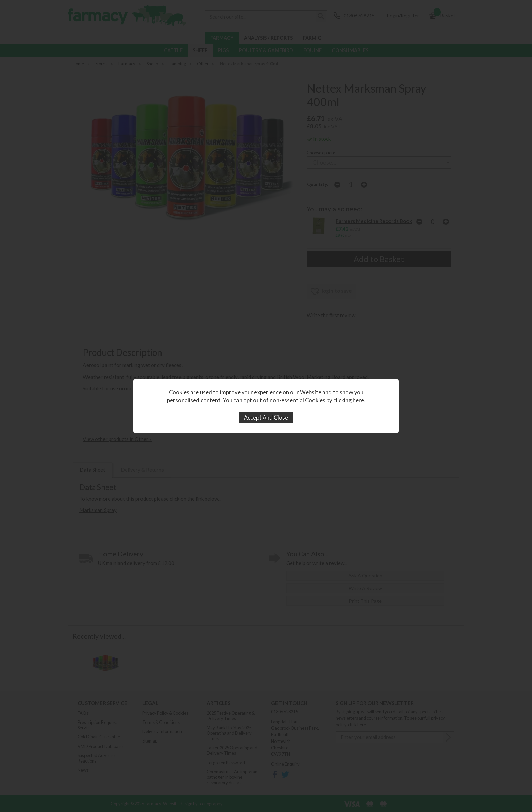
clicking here (349, 400)
